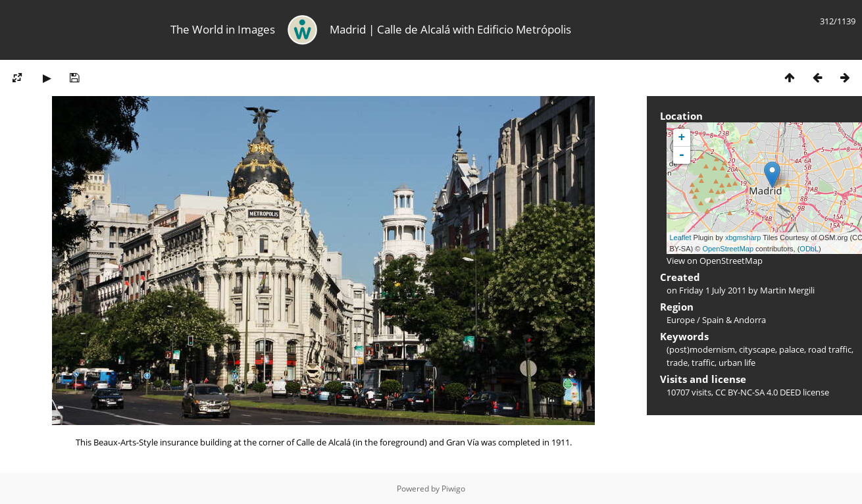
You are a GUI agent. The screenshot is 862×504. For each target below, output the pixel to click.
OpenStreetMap (728, 249)
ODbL (809, 249)
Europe (681, 320)
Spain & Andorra (734, 320)
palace (792, 349)
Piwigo (453, 489)
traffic (703, 363)
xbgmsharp (743, 238)
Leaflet (681, 238)
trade (677, 363)
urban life (737, 363)
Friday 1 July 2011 (713, 290)
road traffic (830, 349)
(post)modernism (701, 349)
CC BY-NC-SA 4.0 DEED (758, 392)
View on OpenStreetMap (715, 261)
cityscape (757, 349)
